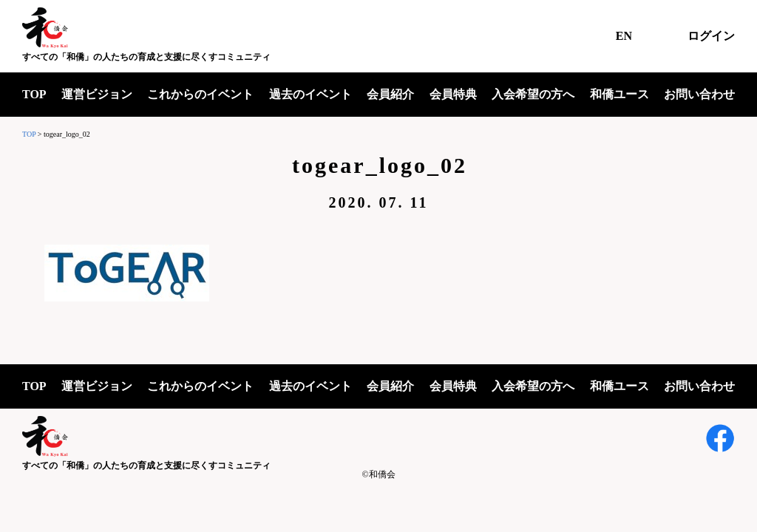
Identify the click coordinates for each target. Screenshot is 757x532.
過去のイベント (310, 94)
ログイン (711, 36)
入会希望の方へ (533, 94)
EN (624, 36)
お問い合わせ (699, 94)
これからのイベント (200, 94)
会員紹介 (390, 94)
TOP (34, 94)
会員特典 (453, 94)
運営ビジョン (97, 94)
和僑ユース (619, 94)
